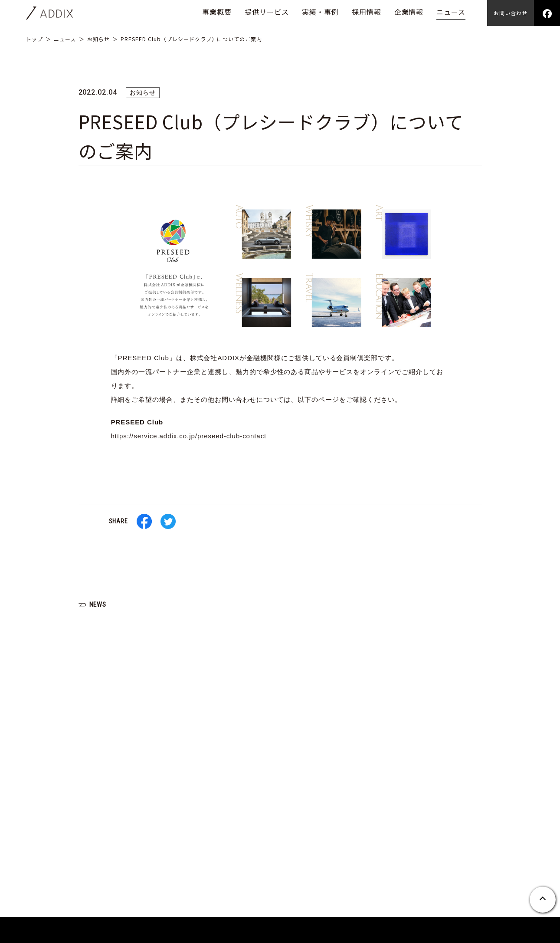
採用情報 (367, 12)
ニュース (451, 12)
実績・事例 (320, 12)
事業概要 (217, 12)
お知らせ (98, 39)
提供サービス (267, 12)
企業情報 (409, 12)
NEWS (99, 604)
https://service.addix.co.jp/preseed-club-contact (189, 436)
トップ (34, 39)
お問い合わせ (511, 13)
